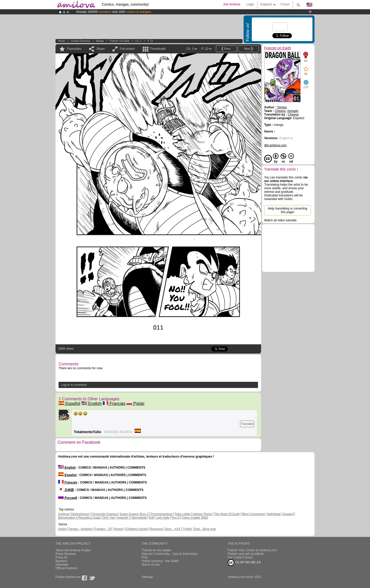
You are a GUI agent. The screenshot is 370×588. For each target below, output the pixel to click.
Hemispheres (80, 514)
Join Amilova (232, 4)
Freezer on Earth (120, 41)
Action (62, 529)
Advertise (62, 565)
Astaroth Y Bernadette (132, 518)
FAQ (145, 557)
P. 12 (150, 41)
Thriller (188, 529)
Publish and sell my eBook (246, 554)
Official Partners (66, 568)
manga (100, 41)
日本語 (66, 490)
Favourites (74, 49)
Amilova (64, 514)
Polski (135, 404)
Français (114, 404)
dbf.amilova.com (275, 145)
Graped (288, 514)
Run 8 (175, 518)
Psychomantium (161, 514)
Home (62, 41)
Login (250, 4)
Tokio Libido (183, 514)
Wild (205, 518)
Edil (152, 518)
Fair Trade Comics (240, 557)
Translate (247, 424)
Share (100, 49)
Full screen (127, 49)
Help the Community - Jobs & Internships (170, 554)
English (92, 404)
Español (69, 404)
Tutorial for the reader (156, 550)
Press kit (61, 557)
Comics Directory (80, 41)
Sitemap (147, 577)
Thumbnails (158, 49)
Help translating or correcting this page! (287, 210)
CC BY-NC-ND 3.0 (244, 563)
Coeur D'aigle (191, 518)
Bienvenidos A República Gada (79, 518)
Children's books (136, 529)
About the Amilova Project (73, 550)
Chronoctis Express (104, 514)
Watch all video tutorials (280, 220)
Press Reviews (66, 554)
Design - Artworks (81, 529)
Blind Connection (253, 514)
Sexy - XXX (173, 529)
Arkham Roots (202, 514)
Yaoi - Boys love (205, 529)
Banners (61, 561)
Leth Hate (163, 518)
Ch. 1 (138, 41)
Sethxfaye (274, 514)
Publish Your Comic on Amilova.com (252, 550)
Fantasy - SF (103, 529)
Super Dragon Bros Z (134, 514)
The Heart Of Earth (227, 514)
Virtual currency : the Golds (160, 561)
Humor (119, 529)
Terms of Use (151, 565)
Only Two (109, 518)
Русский (68, 498)
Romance (156, 529)
